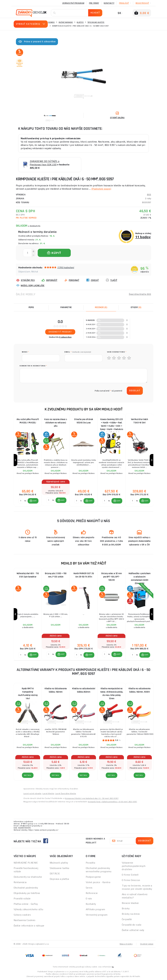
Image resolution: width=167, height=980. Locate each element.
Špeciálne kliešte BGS (140, 294)
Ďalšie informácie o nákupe (29, 926)
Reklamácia (20, 882)
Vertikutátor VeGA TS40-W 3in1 (140, 421)
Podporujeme (93, 877)
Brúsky (126, 908)
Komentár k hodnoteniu (33, 366)
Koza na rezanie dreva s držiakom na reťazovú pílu (56, 423)
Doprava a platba (59, 879)
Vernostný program (73, 3)
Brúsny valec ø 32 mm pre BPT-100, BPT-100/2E (112, 577)
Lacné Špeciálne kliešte (66, 794)
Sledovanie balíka (59, 868)
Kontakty (109, 3)
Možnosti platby (59, 863)
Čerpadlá (127, 919)
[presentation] (45, 391)
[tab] (101, 307)
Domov (51, 22)
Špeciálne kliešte (96, 22)
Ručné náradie (66, 22)
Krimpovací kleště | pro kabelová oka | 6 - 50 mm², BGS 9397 (92, 798)
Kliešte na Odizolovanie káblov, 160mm (56, 690)
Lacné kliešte (48, 794)
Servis (89, 888)
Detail (28, 775)
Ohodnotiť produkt (60, 332)
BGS (149, 195)
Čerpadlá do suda (131, 925)
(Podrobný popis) (101, 189)
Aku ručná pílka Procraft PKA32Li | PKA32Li (28, 421)
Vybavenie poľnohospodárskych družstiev (134, 866)
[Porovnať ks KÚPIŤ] (21, 501)
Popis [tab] (31, 307)
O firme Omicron (131, 880)
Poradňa (90, 863)
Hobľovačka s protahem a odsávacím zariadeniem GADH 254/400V (140, 578)
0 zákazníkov (65, 337)
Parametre (66, 307)
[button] (33, 501)
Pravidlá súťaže (22, 899)
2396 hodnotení (66, 267)
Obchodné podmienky (26, 888)
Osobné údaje (147, 944)
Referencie (92, 893)
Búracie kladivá (130, 903)
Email (78, 352)
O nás (89, 899)
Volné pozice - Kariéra (98, 882)
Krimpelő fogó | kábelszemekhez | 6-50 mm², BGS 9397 (112, 802)
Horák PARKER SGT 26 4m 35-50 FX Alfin (84, 575)
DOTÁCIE (55, 874)
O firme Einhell (130, 875)
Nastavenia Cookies (25, 920)
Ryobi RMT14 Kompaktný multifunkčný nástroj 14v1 (28, 693)
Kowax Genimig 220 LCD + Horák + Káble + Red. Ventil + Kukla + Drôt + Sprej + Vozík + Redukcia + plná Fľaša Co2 (112, 423)
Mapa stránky (126, 944)
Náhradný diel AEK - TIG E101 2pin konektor (28, 575)
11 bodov (143, 237)
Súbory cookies (22, 915)
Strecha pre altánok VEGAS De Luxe (84, 421)
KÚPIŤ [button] (35, 501)
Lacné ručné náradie (32, 794)
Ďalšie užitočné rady (133, 930)
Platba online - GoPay (26, 904)
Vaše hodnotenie (117, 352)
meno (25, 352)
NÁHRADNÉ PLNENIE (26, 863)
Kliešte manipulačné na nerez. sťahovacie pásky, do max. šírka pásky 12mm (112, 693)
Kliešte (80, 22)
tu (113, 967)
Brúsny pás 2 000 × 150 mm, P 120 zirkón (56, 575)
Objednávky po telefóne (27, 893)
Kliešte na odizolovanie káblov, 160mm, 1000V (140, 690)
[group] (28, 460)
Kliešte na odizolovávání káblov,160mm (84, 690)
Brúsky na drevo (131, 914)
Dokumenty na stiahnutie (28, 877)
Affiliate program (95, 909)
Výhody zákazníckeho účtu (28, 909)
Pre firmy (94, 3)
